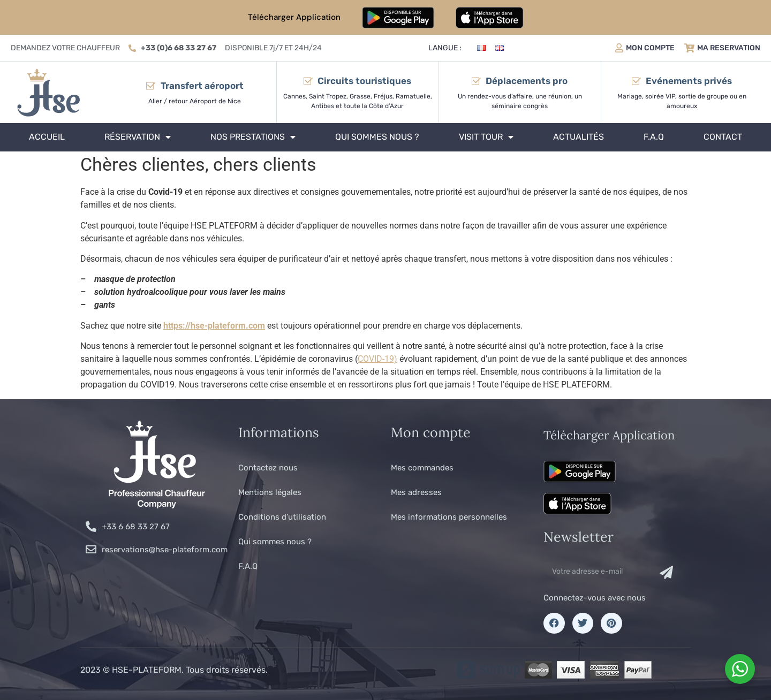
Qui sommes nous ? (377, 137)
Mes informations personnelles (449, 517)
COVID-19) (377, 359)
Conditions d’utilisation (282, 517)
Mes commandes (422, 468)
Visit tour (486, 137)
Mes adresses (416, 492)
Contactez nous (268, 468)
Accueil (47, 137)
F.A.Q (654, 137)
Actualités (579, 137)
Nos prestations (253, 137)
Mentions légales (270, 492)
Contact (723, 137)
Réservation (138, 137)
